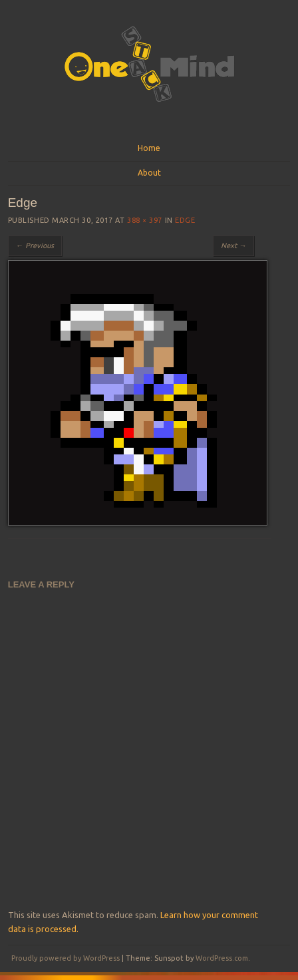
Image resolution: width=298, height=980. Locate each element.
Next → (233, 245)
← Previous (35, 245)
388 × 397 (145, 220)
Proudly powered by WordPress (66, 958)
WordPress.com (222, 958)
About (149, 173)
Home (149, 148)
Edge (185, 220)
